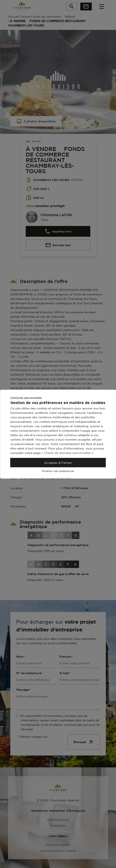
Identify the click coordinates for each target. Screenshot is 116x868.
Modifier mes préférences (58, 471)
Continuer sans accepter (26, 397)
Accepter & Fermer (58, 463)
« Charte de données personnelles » (67, 453)
